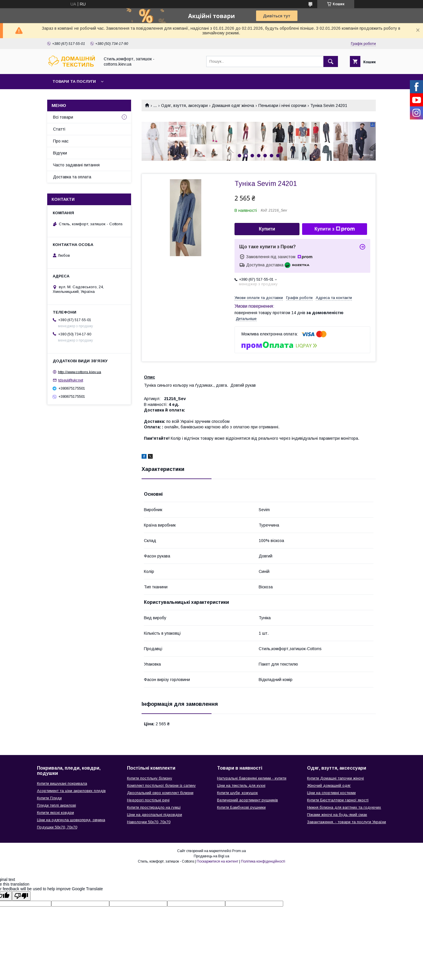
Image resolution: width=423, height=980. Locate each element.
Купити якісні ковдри (55, 813)
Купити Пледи (49, 798)
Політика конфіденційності (263, 861)
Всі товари (63, 117)
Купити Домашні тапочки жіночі (335, 778)
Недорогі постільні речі (148, 800)
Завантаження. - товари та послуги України (347, 822)
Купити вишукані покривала (62, 783)
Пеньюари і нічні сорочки (282, 105)
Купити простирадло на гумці (154, 807)
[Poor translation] (21, 896)
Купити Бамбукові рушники (241, 807)
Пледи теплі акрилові (57, 805)
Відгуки (60, 153)
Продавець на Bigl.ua (211, 856)
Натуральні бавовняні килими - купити (252, 778)
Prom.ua (239, 851)
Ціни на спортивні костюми (331, 793)
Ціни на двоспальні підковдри (155, 815)
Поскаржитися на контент (217, 861)
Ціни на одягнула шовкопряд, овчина (71, 820)
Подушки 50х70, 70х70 (57, 827)
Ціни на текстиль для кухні (241, 785)
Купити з (334, 229)
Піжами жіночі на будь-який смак (337, 815)
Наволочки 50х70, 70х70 (149, 822)
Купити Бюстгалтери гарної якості (338, 800)
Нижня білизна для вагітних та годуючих (344, 807)
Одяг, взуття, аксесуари (184, 105)
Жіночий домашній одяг (329, 785)
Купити (267, 229)
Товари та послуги (74, 81)
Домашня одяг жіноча (233, 105)
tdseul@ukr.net (71, 380)
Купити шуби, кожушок (237, 793)
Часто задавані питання (76, 165)
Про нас (61, 141)
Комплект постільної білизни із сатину (161, 785)
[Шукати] (331, 61)
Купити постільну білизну (150, 778)
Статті (59, 129)
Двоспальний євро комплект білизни (160, 793)
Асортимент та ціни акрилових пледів (71, 791)
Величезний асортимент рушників (247, 800)
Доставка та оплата (72, 177)
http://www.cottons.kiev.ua (80, 372)
